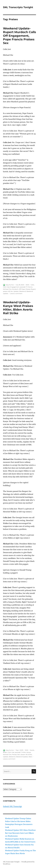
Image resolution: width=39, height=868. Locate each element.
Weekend (22, 291)
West (30, 757)
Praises (28, 289)
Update (16, 291)
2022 (27, 750)
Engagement (15, 287)
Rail (19, 754)
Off (20, 289)
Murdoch (15, 289)
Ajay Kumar (10, 285)
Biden (5, 752)
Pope (23, 289)
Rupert (33, 289)
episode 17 (23, 287)
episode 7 (18, 752)
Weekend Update (22, 757)
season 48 (6, 291)
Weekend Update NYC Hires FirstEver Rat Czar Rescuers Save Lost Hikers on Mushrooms (20, 833)
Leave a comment (16, 293)
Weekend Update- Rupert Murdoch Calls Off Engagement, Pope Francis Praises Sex (19, 36)
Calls (32, 285)
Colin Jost (6, 287)
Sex (12, 291)
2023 (27, 285)
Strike (30, 754)
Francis (30, 287)
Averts (32, 750)
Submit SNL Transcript (12, 806)
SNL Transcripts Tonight (18, 7)
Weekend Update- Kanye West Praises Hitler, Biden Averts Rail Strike (18, 308)
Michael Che (7, 289)
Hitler (24, 752)
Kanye (29, 752)
